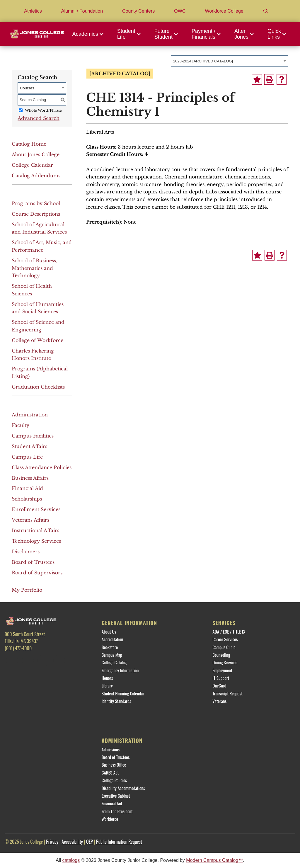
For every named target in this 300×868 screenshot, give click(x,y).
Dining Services (225, 662)
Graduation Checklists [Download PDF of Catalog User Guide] (38, 387)
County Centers (138, 11)
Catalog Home (29, 144)
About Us (109, 632)
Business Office (114, 765)
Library (107, 685)
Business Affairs (30, 478)
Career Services (225, 639)
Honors (107, 678)
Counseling (221, 655)
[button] (90, 34)
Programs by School (36, 203)
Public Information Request (119, 842)
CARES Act (110, 772)
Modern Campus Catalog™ (214, 860)
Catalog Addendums (36, 176)
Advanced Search (39, 118)
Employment (222, 670)
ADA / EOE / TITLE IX (229, 632)
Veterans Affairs (30, 520)
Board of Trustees (33, 562)
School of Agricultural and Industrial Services (39, 228)
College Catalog (114, 662)
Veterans (219, 701)
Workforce (110, 819)
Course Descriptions (36, 214)
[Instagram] (43, 661)
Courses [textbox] (27, 88)
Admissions (111, 749)
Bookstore (110, 647)
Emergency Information (120, 670)
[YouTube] (59, 661)
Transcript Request (227, 693)
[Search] (266, 11)
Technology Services (36, 541)
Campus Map (112, 655)
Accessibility (72, 842)
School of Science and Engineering (38, 326)
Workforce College (224, 11)
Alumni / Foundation (82, 11)
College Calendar (32, 165)
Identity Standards (116, 701)
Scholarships (27, 499)
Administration (30, 415)
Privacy (52, 842)
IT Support (221, 678)
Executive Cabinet (116, 796)
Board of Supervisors (37, 573)
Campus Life (27, 457)
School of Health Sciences (32, 290)
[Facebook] (12, 661)
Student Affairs (29, 446)
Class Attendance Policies (42, 467)
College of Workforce (37, 340)
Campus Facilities (33, 436)
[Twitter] (28, 661)
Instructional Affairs (35, 530)
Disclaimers (26, 552)
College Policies (114, 780)
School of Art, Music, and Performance (42, 246)
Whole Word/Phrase (43, 110)
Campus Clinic (224, 647)
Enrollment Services (36, 509)
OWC (180, 11)
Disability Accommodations (123, 788)
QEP (90, 842)
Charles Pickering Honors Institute (33, 355)
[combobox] (229, 61)
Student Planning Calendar (123, 693)
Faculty (21, 425)
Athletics (33, 11)
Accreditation (112, 639)
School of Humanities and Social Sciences (38, 308)
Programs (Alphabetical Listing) (40, 372)
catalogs (71, 860)
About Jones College (36, 154)
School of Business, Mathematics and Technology (34, 268)
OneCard (219, 685)
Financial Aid (27, 488)
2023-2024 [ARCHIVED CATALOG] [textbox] (203, 61)
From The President (117, 811)
